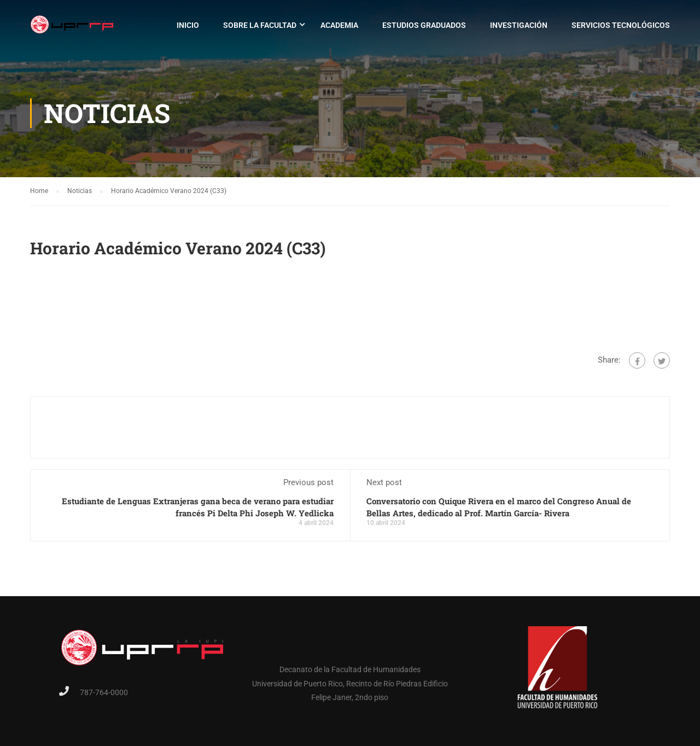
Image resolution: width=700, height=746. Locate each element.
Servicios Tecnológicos (621, 25)
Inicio (188, 25)
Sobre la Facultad (260, 25)
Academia (339, 25)
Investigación (519, 25)
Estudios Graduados (424, 25)
